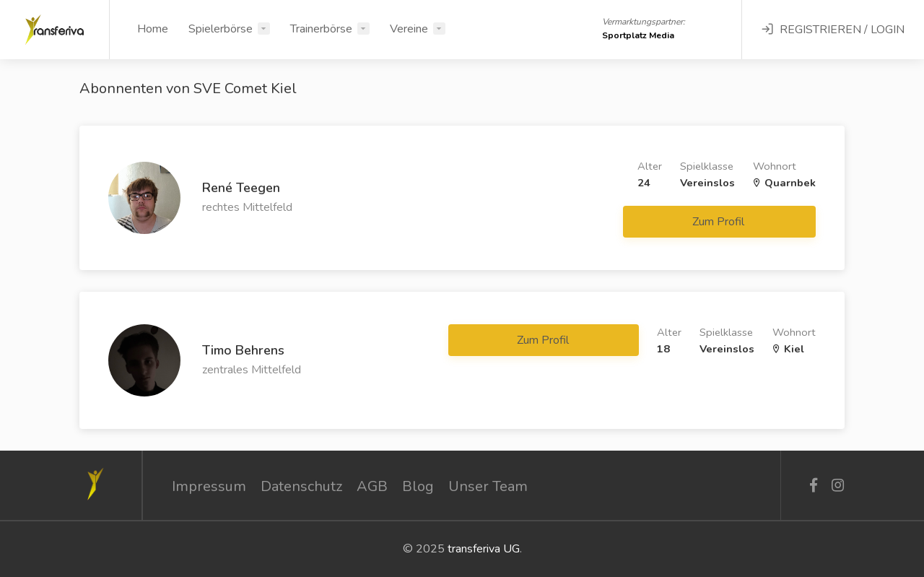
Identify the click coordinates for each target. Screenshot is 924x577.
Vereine (409, 29)
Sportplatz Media (638, 35)
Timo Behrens (243, 350)
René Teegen (241, 188)
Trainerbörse (321, 29)
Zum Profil (720, 222)
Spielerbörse (221, 29)
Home (153, 29)
